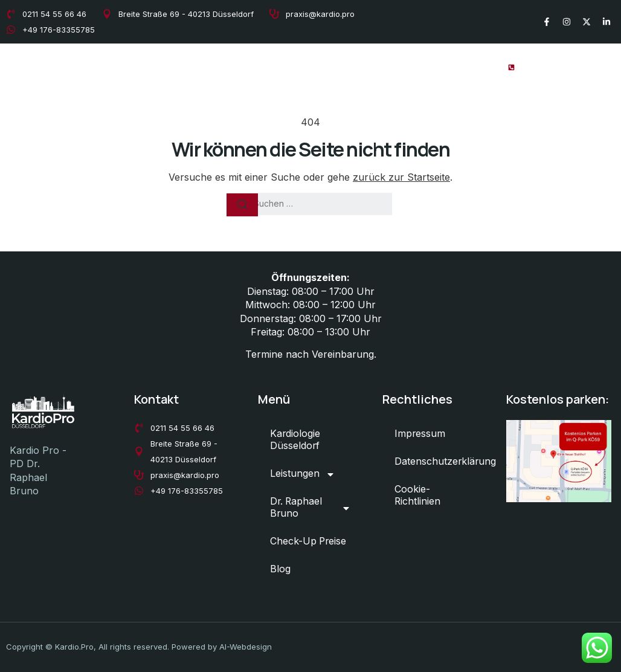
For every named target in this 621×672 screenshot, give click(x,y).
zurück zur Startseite (401, 177)
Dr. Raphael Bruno (320, 67)
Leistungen (227, 67)
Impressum (420, 435)
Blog (479, 67)
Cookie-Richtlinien (418, 496)
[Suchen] (242, 205)
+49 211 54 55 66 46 (570, 66)
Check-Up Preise (417, 67)
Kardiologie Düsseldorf (132, 67)
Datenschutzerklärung (441, 462)
